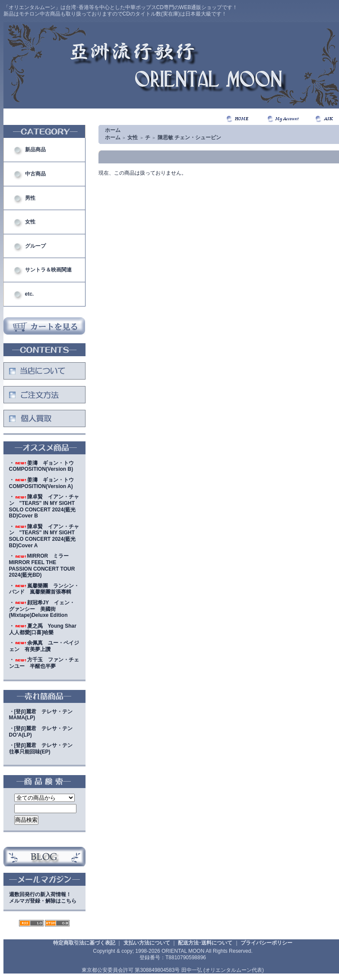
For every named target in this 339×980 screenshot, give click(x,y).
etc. (30, 294)
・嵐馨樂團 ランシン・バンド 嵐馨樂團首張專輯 (44, 589)
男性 (30, 198)
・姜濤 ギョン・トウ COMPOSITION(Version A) (44, 483)
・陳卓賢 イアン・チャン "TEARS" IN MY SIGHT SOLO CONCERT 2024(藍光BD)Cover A (44, 536)
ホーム (113, 130)
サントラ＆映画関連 (48, 270)
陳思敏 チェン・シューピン (189, 137)
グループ (35, 246)
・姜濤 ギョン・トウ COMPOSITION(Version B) (44, 466)
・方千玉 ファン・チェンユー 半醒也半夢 (44, 663)
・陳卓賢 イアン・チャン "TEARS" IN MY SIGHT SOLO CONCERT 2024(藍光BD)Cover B (44, 506)
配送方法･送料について (205, 943)
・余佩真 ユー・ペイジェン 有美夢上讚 (44, 646)
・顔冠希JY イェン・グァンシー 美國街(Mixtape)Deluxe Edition (42, 609)
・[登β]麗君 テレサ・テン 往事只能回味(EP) (43, 749)
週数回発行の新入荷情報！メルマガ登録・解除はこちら (43, 898)
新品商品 (35, 150)
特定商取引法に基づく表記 (84, 943)
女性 (30, 222)
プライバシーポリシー (266, 943)
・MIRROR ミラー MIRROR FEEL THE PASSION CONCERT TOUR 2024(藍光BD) (42, 565)
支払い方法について (147, 943)
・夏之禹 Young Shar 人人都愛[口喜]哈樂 (45, 629)
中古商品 (35, 174)
